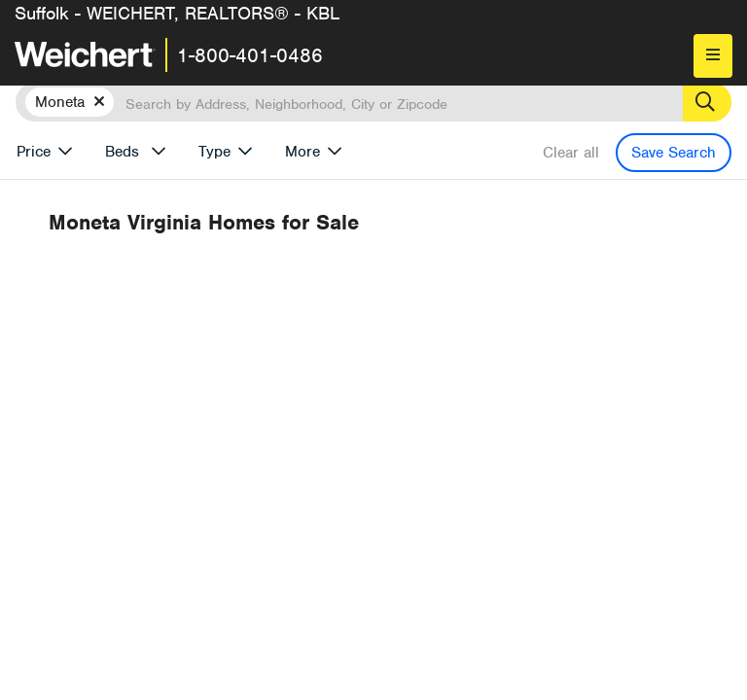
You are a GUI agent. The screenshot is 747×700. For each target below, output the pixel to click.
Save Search (674, 153)
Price (34, 152)
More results (499, 262)
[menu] (713, 56)
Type (214, 152)
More (302, 152)
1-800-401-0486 (250, 55)
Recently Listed (413, 294)
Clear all (571, 153)
